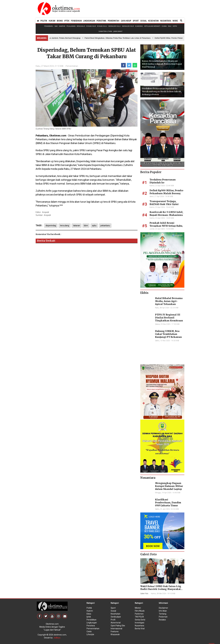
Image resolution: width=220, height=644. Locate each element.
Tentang (163, 614)
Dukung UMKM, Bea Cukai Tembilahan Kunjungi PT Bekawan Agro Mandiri (168, 335)
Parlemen (139, 614)
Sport (113, 608)
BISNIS (60, 21)
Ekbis (89, 614)
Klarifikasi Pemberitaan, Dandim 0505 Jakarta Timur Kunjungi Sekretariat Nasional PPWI (168, 505)
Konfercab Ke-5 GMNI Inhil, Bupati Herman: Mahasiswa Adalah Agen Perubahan (166, 215)
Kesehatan (115, 614)
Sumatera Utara (105, 31)
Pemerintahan (72, 66)
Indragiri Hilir (128, 26)
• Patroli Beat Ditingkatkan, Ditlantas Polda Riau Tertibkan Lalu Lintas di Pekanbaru (118, 38)
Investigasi (140, 623)
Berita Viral (140, 629)
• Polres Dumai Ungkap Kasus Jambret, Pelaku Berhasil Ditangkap (54, 38)
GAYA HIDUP (126, 21)
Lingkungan (92, 623)
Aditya (57, 638)
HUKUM (52, 21)
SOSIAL (144, 21)
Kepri (175, 26)
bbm (87, 226)
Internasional (116, 629)
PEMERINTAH (114, 21)
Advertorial (116, 623)
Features (115, 631)
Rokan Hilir (91, 26)
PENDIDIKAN (76, 21)
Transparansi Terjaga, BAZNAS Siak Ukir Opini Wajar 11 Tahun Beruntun (165, 204)
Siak (56, 26)
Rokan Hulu (102, 26)
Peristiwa (91, 626)
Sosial (113, 611)
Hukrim (90, 611)
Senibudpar (116, 617)
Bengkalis (81, 26)
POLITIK (44, 21)
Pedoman (163, 617)
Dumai (164, 26)
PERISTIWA (101, 21)
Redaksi (162, 620)
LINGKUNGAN (89, 21)
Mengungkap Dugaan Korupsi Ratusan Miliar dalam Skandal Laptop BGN (169, 487)
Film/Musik (140, 611)
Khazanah (115, 634)
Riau (170, 26)
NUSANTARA (166, 21)
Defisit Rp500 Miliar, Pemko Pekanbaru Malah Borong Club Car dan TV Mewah (166, 193)
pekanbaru (107, 226)
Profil (113, 620)
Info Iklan (163, 611)
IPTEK (67, 21)
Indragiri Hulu (114, 26)
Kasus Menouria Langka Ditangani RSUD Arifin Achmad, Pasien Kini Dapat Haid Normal (162, 64)
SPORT (136, 21)
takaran (77, 226)
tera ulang (65, 226)
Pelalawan (71, 26)
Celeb (89, 631)
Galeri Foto (144, 594)
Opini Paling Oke (118, 626)
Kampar (62, 26)
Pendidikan (91, 620)
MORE (175, 21)
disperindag (51, 226)
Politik (89, 608)
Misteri (138, 608)
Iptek (89, 617)
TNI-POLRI (139, 617)
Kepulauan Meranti (152, 26)
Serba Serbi (140, 620)
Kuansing (139, 26)
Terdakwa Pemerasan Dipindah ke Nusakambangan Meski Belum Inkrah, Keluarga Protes (162, 91)
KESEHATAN (153, 21)
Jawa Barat (118, 31)
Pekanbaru (49, 26)
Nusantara (139, 626)
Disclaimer (163, 608)
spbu (96, 226)
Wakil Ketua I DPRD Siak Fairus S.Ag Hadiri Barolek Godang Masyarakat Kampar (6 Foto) (161, 589)
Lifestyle (90, 634)
